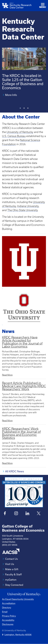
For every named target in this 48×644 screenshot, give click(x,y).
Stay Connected (14, 585)
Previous (4, 60)
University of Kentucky (20, 132)
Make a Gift (12, 569)
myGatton (11, 580)
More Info (11, 95)
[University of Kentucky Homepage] (24, 594)
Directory (7, 608)
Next (44, 60)
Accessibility (8, 620)
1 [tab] (20, 109)
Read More (7, 375)
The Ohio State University (23, 210)
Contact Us (11, 559)
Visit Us (10, 564)
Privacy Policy (9, 616)
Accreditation (9, 603)
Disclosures (8, 624)
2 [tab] (24, 109)
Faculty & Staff (13, 574)
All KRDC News (15, 471)
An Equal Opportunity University (18, 599)
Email (5, 612)
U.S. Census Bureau (14, 136)
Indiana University (28, 206)
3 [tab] (28, 109)
